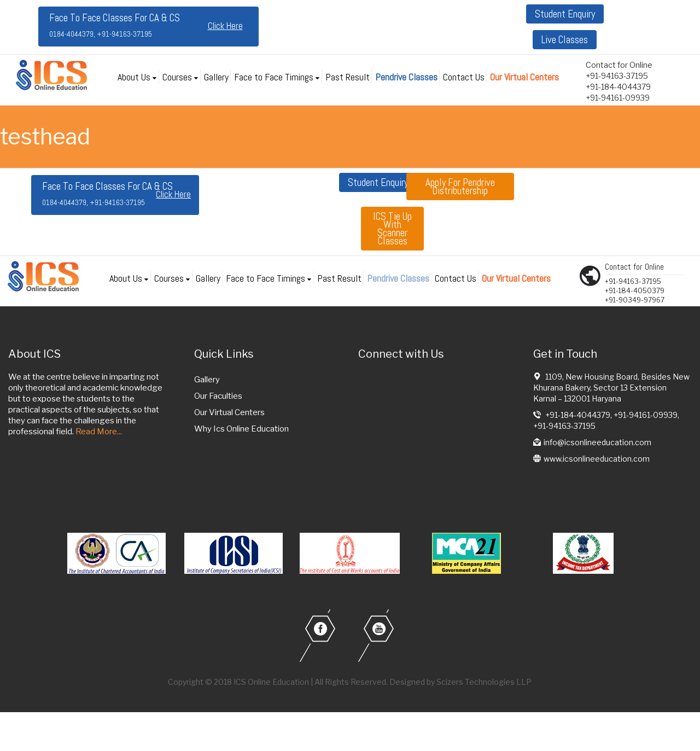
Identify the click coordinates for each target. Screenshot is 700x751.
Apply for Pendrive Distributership (460, 187)
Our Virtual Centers (524, 77)
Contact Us (464, 77)
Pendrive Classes (406, 77)
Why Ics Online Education (241, 429)
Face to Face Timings (274, 77)
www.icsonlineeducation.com (597, 459)
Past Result (348, 77)
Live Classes (565, 40)
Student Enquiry (565, 14)
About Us (134, 77)
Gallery (216, 77)
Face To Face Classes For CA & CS (115, 25)
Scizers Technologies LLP (484, 682)
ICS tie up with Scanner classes (392, 229)
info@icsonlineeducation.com (597, 442)
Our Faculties (218, 396)
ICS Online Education (271, 682)
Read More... (99, 432)
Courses (177, 77)
